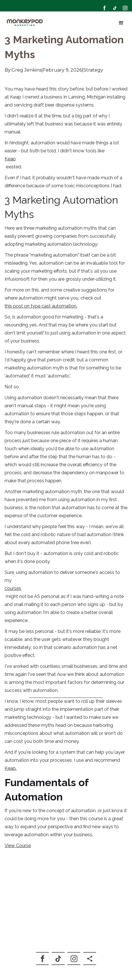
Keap (10, 159)
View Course (18, 846)
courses (13, 588)
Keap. (11, 768)
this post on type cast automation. (41, 306)
